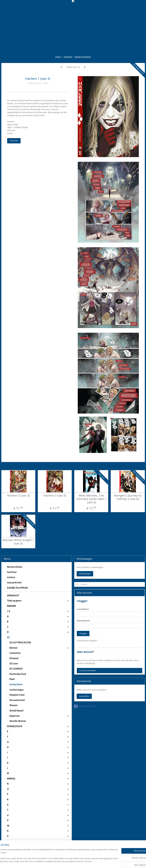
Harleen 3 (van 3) (55, 496)
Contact (11, 577)
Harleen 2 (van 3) (18, 496)
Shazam (13, 705)
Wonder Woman (18, 721)
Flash (12, 679)
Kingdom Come (17, 695)
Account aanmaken (88, 671)
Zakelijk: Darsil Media (17, 588)
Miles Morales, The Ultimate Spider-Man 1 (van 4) (91, 499)
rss (70, 862)
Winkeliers (38, 849)
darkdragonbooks (85, 706)
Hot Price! (12, 572)
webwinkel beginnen (82, 862)
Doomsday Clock (18, 674)
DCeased (14, 658)
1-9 (38, 611)
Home (58, 57)
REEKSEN (11, 606)
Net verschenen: (15, 567)
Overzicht (14, 141)
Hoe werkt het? (14, 583)
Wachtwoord (83, 621)
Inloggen (83, 633)
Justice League (17, 690)
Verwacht (68, 57)
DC (38, 637)
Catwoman (15, 653)
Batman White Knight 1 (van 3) (18, 542)
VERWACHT (13, 596)
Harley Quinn (16, 684)
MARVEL (38, 779)
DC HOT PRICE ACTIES (20, 643)
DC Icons (14, 664)
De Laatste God (17, 700)
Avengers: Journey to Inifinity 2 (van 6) (128, 497)
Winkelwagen (85, 574)
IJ (38, 836)
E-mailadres (83, 609)
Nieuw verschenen (83, 57)
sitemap (63, 862)
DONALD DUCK (38, 726)
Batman (39, 648)
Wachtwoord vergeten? (87, 641)
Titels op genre (38, 601)
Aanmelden (84, 696)
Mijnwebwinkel (109, 862)
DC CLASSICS (16, 669)
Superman (39, 716)
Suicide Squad (16, 711)
